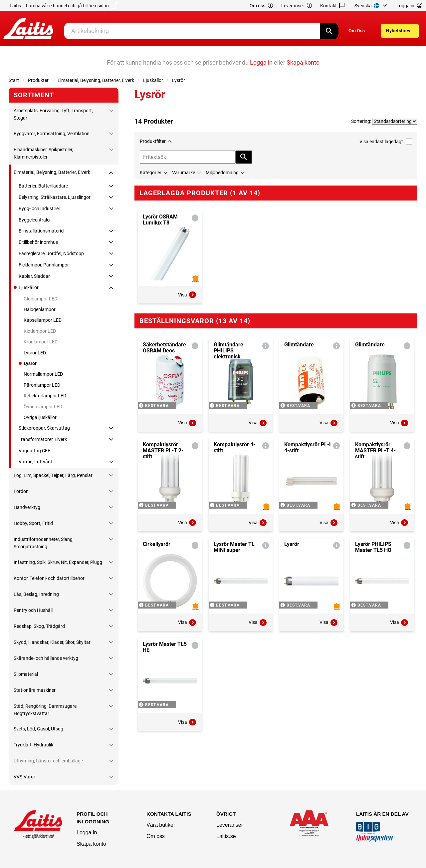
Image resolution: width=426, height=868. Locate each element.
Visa (187, 295)
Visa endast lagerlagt (386, 141)
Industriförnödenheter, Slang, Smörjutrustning (44, 543)
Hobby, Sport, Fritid (33, 523)
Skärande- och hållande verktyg (46, 658)
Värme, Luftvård (35, 462)
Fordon (21, 491)
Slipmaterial (26, 674)
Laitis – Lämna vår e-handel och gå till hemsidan (64, 6)
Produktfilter (153, 141)
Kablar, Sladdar (34, 276)
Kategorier (151, 173)
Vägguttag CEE (34, 451)
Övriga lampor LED (43, 407)
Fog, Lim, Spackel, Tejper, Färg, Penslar (53, 475)
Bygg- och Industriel (39, 209)
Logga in (87, 833)
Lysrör (179, 80)
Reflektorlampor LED (45, 396)
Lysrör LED (35, 353)
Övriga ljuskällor (40, 417)
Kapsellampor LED (43, 320)
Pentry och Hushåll (33, 610)
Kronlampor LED (41, 342)
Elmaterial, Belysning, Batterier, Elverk (96, 80)
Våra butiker (161, 825)
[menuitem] (372, 6)
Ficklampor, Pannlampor (44, 265)
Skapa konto (91, 844)
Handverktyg (27, 507)
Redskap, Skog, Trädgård (39, 626)
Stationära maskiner (35, 690)
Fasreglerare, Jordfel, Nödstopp (51, 253)
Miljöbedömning (222, 173)
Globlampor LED (40, 299)
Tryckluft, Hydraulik (33, 745)
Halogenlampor (40, 309)
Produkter (38, 80)
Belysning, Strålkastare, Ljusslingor (55, 197)
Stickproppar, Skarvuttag (44, 428)
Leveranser (297, 6)
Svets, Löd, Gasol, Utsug (38, 729)
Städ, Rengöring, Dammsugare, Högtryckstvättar (46, 710)
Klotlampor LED (40, 331)
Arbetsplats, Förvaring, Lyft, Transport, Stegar (53, 114)
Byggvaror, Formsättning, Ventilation (52, 134)
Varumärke (184, 173)
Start (14, 80)
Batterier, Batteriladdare (43, 186)
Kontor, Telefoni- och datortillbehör (49, 578)
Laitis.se (226, 836)
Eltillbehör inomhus (38, 242)
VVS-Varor (24, 777)
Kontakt (333, 6)
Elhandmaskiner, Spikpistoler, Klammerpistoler (43, 153)
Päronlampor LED (42, 385)
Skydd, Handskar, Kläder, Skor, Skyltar (52, 642)
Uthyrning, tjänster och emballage (48, 761)
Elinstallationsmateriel (41, 231)
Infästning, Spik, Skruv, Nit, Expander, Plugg (58, 562)
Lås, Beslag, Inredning (36, 594)
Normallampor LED (43, 374)
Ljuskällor (153, 80)
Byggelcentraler (35, 220)
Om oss (262, 6)
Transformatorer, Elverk (43, 439)
